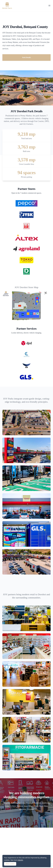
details (20, 860)
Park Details (27, 57)
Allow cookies (10, 864)
